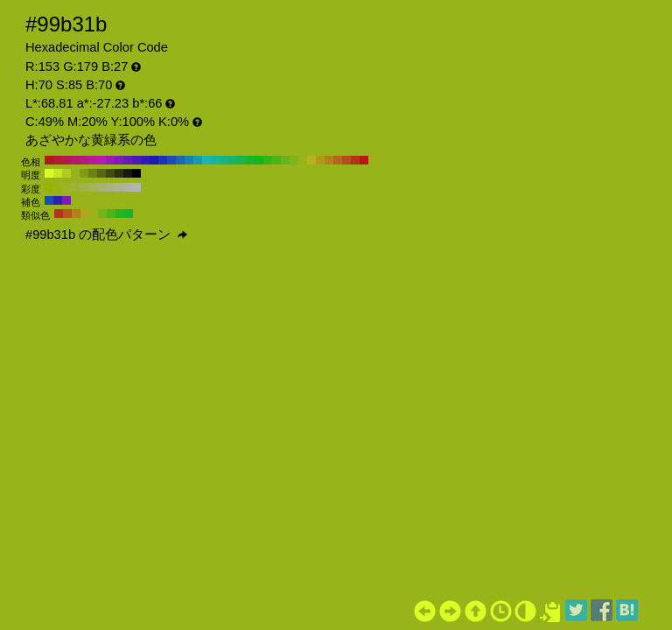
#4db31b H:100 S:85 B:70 (276, 160)
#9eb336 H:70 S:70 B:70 (75, 187)
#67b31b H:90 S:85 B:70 (285, 160)
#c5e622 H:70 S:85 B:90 (58, 173)
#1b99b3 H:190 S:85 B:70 (198, 160)
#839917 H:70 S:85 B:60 (84, 173)
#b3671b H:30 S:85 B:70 (338, 160)
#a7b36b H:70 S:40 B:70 (101, 187)
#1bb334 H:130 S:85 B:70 (250, 160)
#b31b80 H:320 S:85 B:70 (84, 160)
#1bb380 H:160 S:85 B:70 (224, 160)
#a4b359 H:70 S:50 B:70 (93, 187)
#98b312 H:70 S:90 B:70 (58, 187)
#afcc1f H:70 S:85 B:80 (66, 173)
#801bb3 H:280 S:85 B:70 (119, 160)
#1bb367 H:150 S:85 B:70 (233, 160)
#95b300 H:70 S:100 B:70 (49, 187)
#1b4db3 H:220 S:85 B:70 (171, 160)
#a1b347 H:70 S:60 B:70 (84, 187)
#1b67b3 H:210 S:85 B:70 (180, 160)
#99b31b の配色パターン (106, 234)
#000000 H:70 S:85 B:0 (136, 173)
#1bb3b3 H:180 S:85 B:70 (206, 160)
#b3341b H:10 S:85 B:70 (355, 160)
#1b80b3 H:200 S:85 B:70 (189, 160)
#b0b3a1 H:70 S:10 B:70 (128, 187)
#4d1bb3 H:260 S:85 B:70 (136, 160)
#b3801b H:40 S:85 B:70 (329, 160)
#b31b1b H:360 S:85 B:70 (49, 160)
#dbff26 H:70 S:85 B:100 (49, 173)
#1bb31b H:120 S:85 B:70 (259, 160)
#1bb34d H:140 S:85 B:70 (241, 160)
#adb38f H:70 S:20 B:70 (119, 187)
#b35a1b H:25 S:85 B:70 (67, 213)
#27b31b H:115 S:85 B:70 (120, 213)
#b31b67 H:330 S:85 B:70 (75, 160)
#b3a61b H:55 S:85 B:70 (85, 213)
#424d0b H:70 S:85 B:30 (110, 173)
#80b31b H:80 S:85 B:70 (294, 160)
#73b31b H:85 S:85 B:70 (102, 213)
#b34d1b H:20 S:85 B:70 (346, 160)
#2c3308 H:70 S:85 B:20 (119, 173)
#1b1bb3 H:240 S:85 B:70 (154, 160)
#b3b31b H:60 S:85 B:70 (311, 160)
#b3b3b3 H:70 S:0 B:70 (136, 187)
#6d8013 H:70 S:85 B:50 (93, 173)
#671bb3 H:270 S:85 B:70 (128, 160)
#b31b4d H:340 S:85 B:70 (66, 160)
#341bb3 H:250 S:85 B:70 (145, 160)
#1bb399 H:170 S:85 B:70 (215, 160)
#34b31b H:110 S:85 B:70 (268, 160)
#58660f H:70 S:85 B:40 (101, 173)
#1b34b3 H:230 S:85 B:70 (163, 160)
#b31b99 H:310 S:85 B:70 (93, 160)
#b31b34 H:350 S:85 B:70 (58, 160)
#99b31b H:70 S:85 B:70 (303, 160)
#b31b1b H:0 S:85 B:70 (364, 160)
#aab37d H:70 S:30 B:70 (110, 187)
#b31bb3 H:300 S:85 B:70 (101, 160)
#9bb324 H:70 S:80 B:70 (66, 187)
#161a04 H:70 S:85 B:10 (128, 173)
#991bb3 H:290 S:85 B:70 (110, 160)
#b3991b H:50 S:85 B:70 (320, 160)
